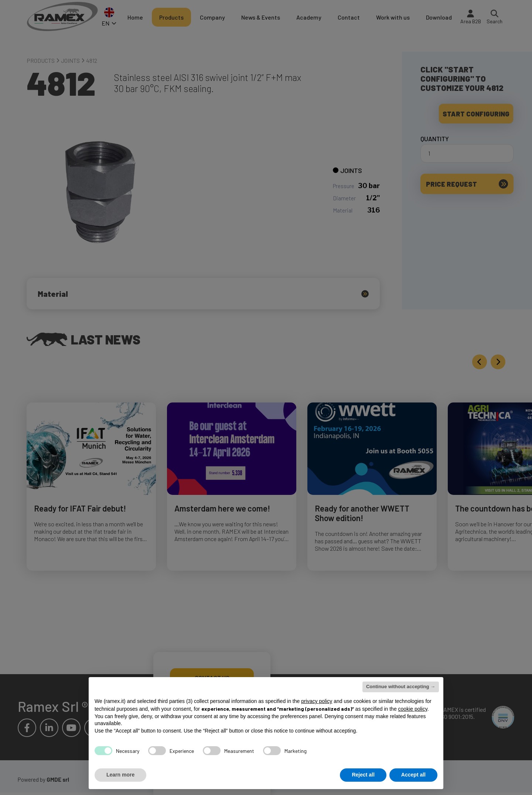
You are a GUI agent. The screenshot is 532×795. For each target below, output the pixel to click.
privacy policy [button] (317, 701)
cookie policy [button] (413, 709)
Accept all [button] (413, 775)
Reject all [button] (363, 775)
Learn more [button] (120, 775)
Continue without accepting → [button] (401, 687)
